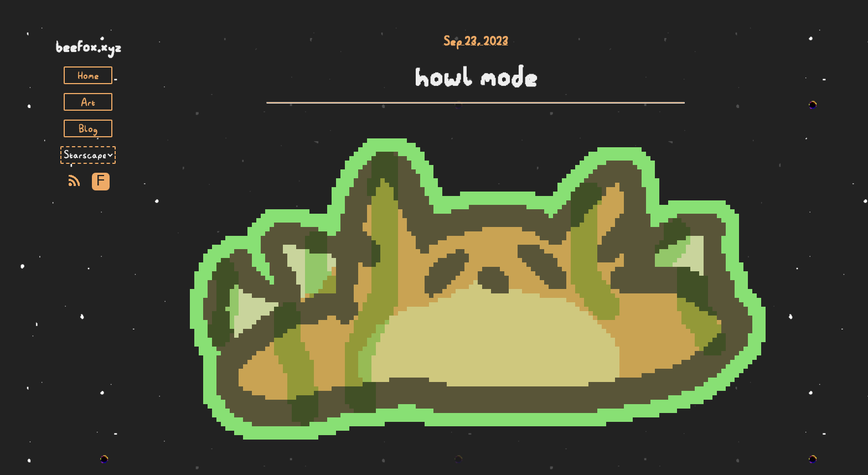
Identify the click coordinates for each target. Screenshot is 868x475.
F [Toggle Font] (100, 181)
